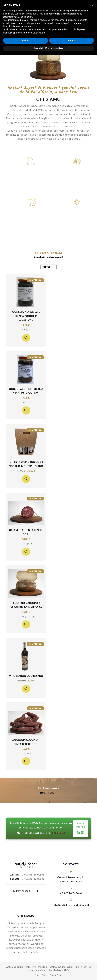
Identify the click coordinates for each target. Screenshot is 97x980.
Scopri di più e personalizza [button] (48, 48)
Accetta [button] (71, 41)
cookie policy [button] (26, 17)
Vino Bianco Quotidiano (26, 676)
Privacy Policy (41, 975)
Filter (48, 267)
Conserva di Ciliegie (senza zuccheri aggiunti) (26, 316)
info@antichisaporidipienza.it (71, 905)
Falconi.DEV (63, 970)
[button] (93, 5)
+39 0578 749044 (71, 893)
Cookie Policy (56, 975)
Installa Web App (80, 829)
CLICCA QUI (59, 833)
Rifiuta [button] (26, 41)
